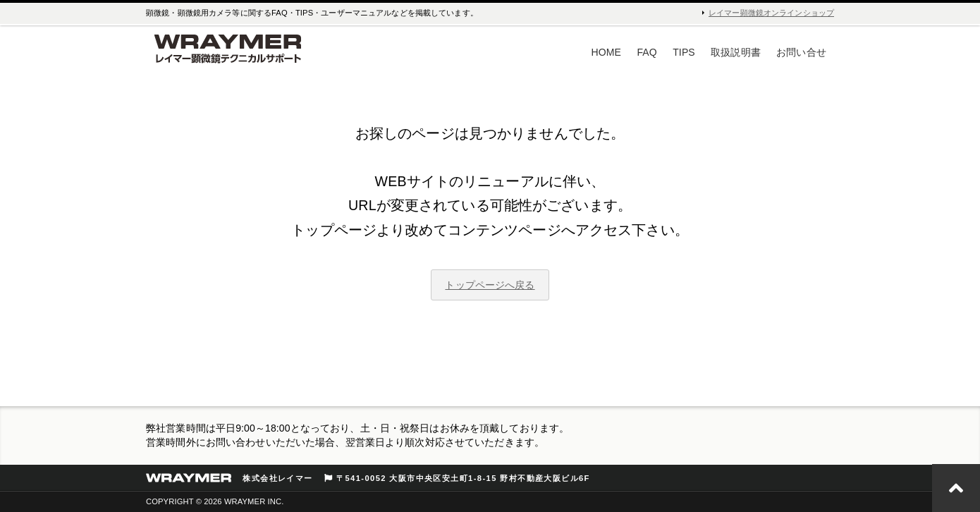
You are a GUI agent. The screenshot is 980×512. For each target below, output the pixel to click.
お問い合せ (801, 52)
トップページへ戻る (490, 285)
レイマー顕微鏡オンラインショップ (771, 13)
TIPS (684, 52)
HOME (607, 52)
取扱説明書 (736, 52)
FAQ (647, 52)
